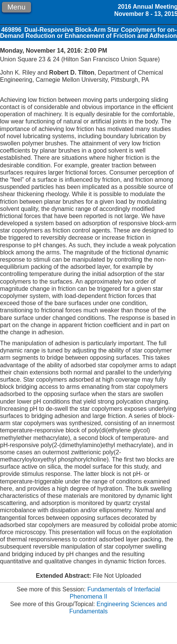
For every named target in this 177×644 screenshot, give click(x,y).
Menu (16, 7)
